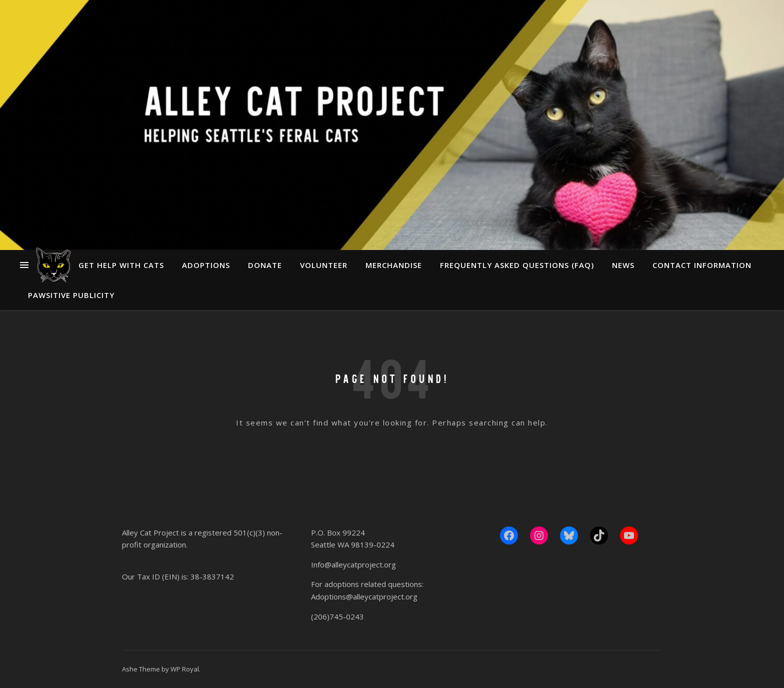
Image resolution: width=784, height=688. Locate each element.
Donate (265, 265)
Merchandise (394, 265)
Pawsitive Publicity (71, 295)
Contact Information (702, 265)
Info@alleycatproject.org (353, 564)
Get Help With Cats (121, 265)
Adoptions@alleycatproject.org (364, 596)
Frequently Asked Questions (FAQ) (517, 265)
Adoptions (206, 265)
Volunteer (324, 265)
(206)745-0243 (337, 616)
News (623, 265)
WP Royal (185, 669)
